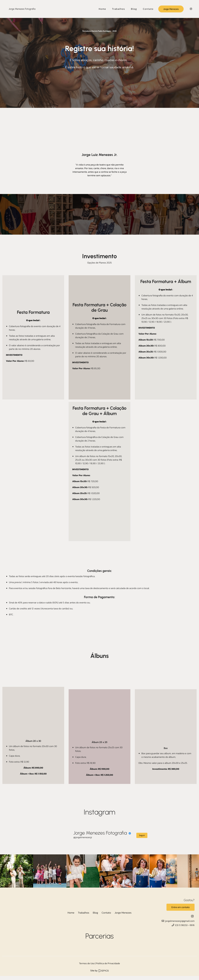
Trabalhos (84, 913)
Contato (106, 913)
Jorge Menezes (171, 9)
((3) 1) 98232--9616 (185, 925)
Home (71, 913)
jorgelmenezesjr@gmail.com (180, 921)
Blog (95, 913)
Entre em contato (181, 907)
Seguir (142, 835)
